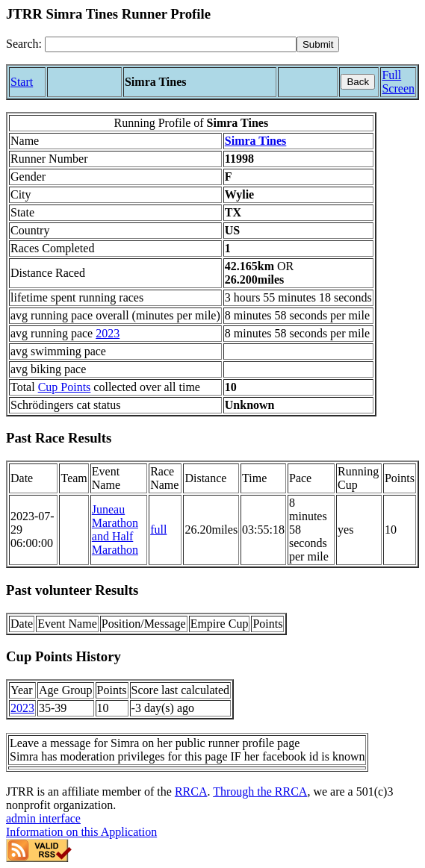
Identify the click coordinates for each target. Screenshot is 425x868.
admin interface (43, 818)
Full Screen (398, 82)
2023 (108, 333)
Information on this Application (81, 832)
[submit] (318, 44)
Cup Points (65, 387)
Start (22, 82)
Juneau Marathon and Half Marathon (115, 530)
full (158, 530)
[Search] (171, 44)
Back (358, 82)
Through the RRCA (260, 791)
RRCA (191, 791)
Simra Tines (256, 141)
